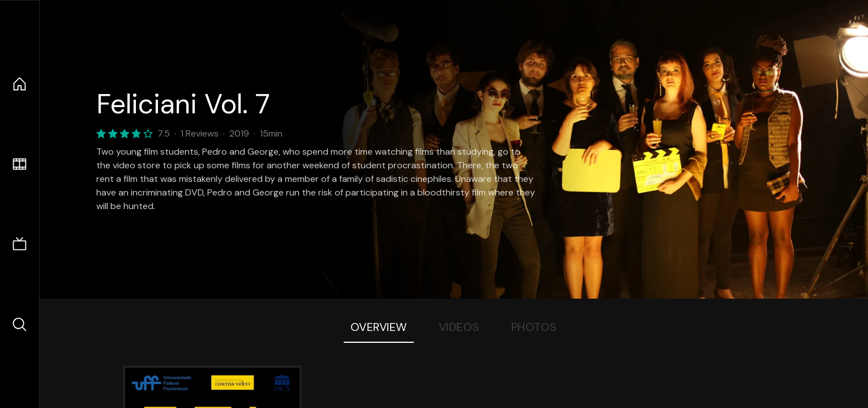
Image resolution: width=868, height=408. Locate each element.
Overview (379, 327)
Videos (459, 327)
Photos (534, 327)
